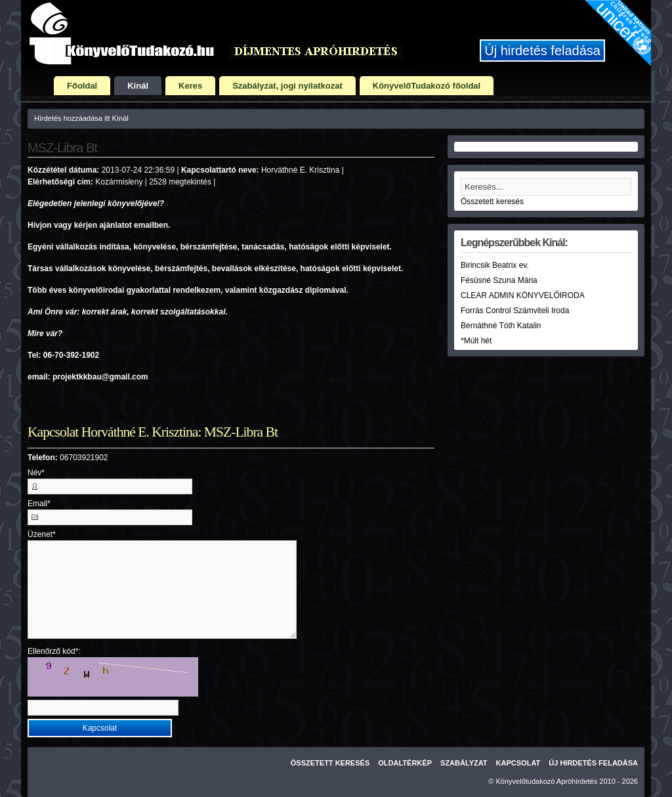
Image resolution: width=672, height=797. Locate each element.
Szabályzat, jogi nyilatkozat (287, 86)
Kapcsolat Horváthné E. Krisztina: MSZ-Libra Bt (153, 432)
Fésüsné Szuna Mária (499, 280)
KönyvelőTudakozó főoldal (427, 86)
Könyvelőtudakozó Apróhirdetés (547, 781)
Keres (190, 86)
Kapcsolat (518, 763)
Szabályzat (464, 763)
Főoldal (82, 86)
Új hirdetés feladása (542, 51)
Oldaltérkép (405, 763)
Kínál (138, 86)
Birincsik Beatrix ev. (495, 265)
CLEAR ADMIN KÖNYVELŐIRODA (523, 295)
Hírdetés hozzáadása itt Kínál (81, 118)
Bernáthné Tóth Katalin (501, 326)
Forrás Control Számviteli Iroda (515, 311)
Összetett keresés (492, 202)
